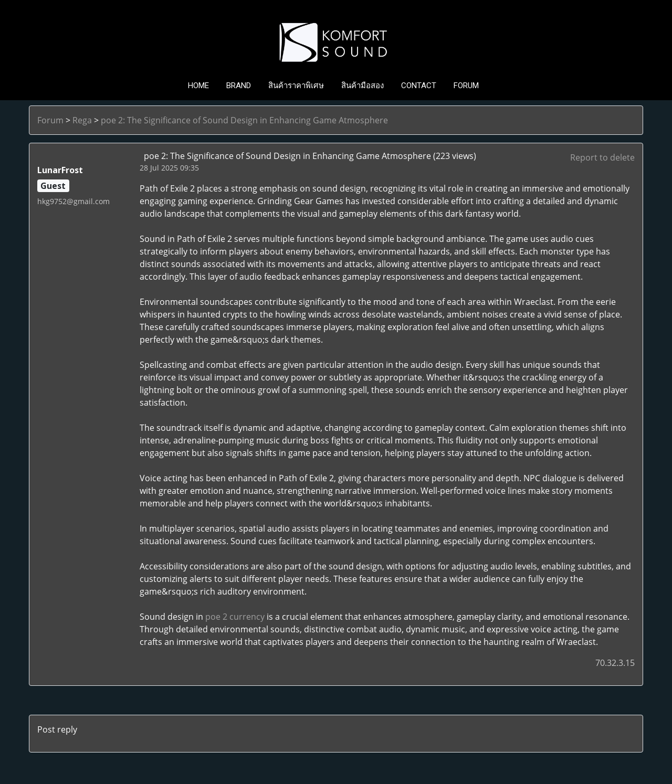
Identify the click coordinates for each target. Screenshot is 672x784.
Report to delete (602, 157)
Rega (82, 120)
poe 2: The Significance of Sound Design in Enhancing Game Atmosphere (244, 120)
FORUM (466, 86)
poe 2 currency (235, 617)
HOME (198, 86)
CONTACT (419, 86)
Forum (50, 120)
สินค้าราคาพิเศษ (296, 86)
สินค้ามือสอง (363, 86)
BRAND (239, 86)
